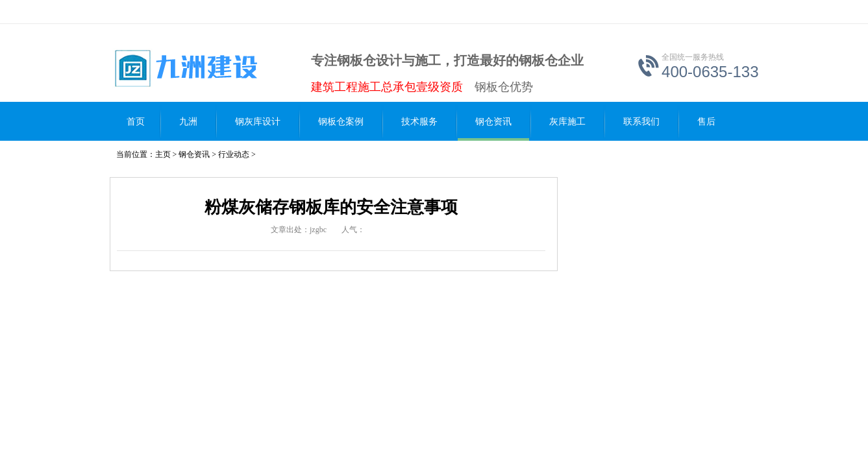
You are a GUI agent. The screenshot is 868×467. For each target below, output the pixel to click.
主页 (163, 154)
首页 (136, 122)
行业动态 (234, 154)
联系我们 (641, 122)
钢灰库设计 (258, 122)
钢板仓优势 (504, 87)
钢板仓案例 (341, 122)
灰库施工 (567, 122)
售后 (706, 122)
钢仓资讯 (493, 122)
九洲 (188, 122)
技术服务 (419, 122)
